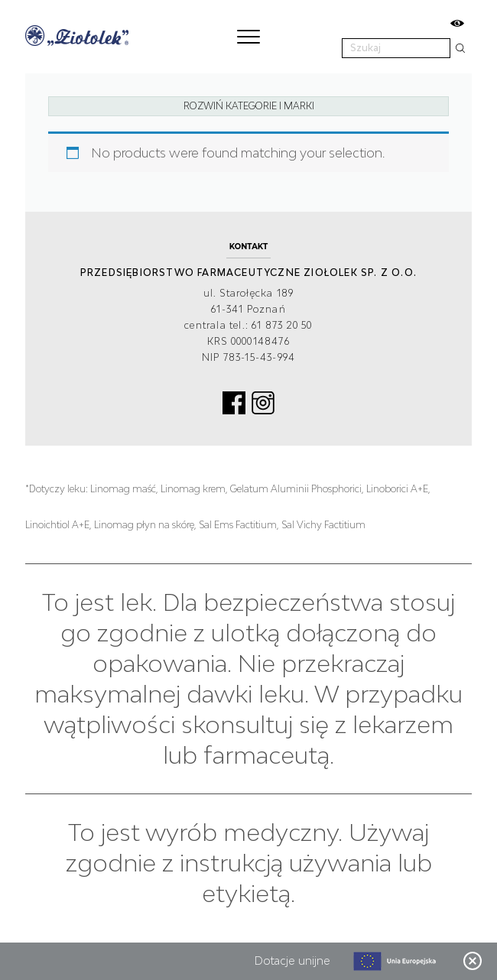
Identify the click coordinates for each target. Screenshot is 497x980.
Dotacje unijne (292, 961)
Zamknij (473, 961)
